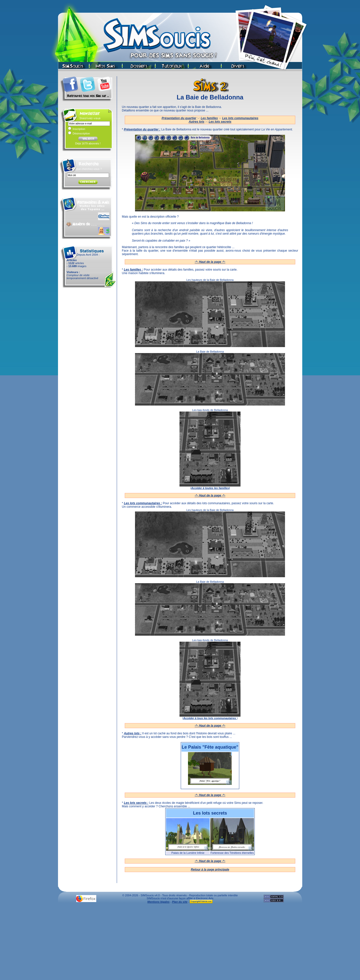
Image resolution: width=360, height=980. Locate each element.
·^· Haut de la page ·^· (210, 262)
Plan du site (180, 902)
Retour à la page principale (210, 870)
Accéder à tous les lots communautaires (210, 718)
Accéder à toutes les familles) (210, 488)
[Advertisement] (180, 943)
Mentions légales (159, 902)
